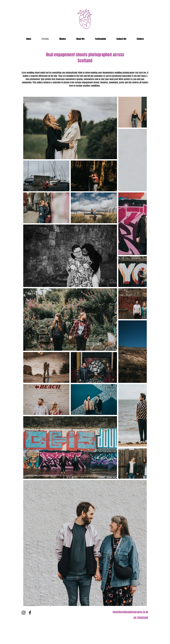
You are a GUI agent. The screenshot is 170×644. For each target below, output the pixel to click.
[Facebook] (30, 613)
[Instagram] (24, 613)
